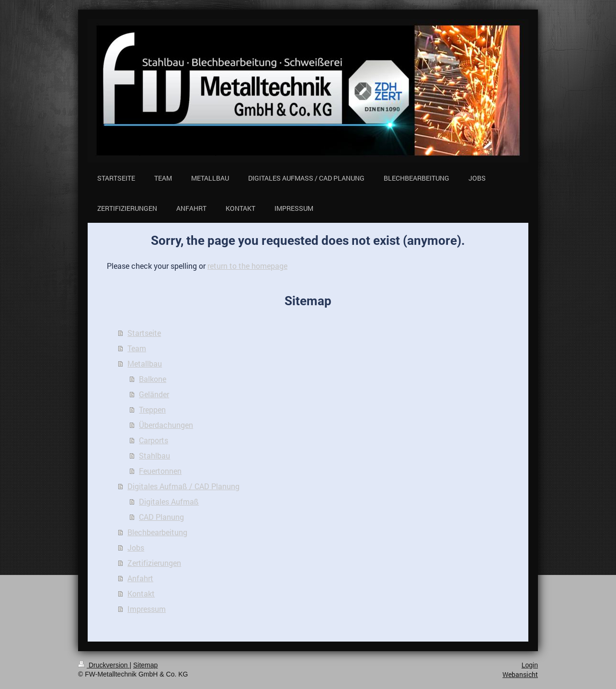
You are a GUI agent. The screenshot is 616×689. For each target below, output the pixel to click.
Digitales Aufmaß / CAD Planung (183, 486)
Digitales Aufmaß (169, 501)
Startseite (144, 333)
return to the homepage (247, 266)
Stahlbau (154, 455)
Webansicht (520, 674)
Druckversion (104, 665)
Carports (154, 440)
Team (137, 348)
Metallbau (145, 363)
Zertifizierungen (154, 563)
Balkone (153, 379)
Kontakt (141, 593)
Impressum (147, 609)
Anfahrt (140, 578)
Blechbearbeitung (157, 532)
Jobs (136, 547)
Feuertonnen (160, 471)
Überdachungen (166, 425)
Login (530, 665)
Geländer (154, 394)
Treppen (152, 409)
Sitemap (145, 665)
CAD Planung (161, 517)
